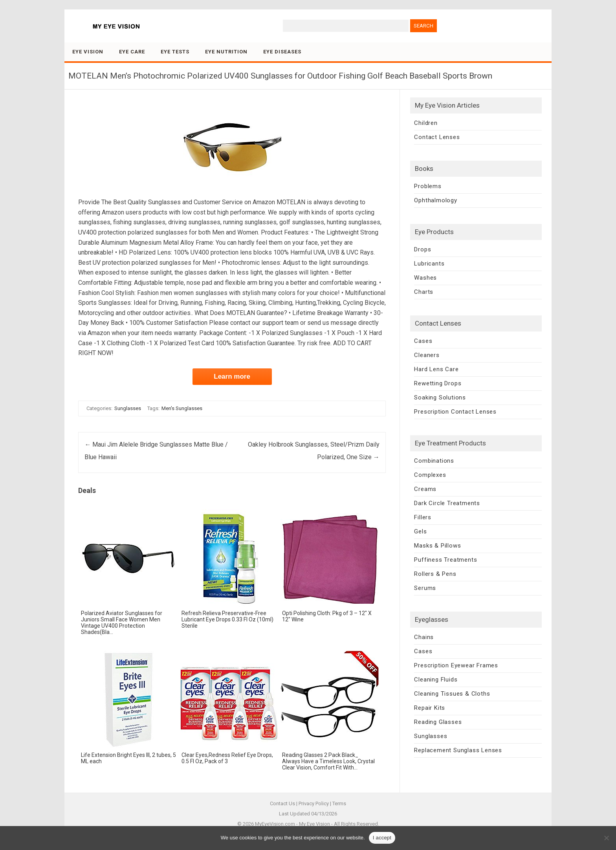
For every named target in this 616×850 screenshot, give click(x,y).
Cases (423, 341)
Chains (424, 637)
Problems (428, 186)
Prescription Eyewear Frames (456, 665)
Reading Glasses (438, 722)
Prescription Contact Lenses (455, 412)
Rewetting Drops (438, 383)
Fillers (423, 517)
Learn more (232, 376)
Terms (339, 803)
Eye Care (132, 52)
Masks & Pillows (437, 546)
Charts (424, 292)
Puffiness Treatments (445, 560)
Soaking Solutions (440, 398)
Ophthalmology (435, 200)
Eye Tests (175, 52)
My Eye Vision (314, 824)
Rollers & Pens (435, 574)
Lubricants (429, 264)
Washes (425, 278)
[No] (606, 838)
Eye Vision (88, 52)
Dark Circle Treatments (447, 503)
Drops (423, 249)
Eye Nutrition (226, 52)
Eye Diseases (282, 52)
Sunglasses (128, 408)
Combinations (434, 461)
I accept (382, 838)
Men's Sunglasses (182, 408)
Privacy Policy (314, 803)
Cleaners (427, 355)
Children (426, 123)
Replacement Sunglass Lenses (458, 750)
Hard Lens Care (436, 369)
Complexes (430, 475)
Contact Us (282, 803)
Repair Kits (430, 708)
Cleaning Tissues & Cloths (452, 694)
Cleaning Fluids (436, 680)
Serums (425, 588)
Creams (425, 489)
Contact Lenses (437, 137)
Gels (420, 531)
